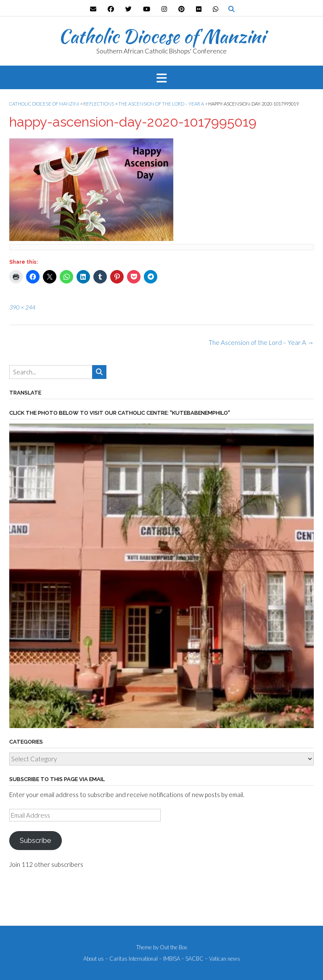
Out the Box (173, 947)
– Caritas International (131, 959)
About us (94, 959)
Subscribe (35, 840)
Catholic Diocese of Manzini (162, 36)
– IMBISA (169, 959)
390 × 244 (22, 307)
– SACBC (192, 959)
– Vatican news (222, 959)
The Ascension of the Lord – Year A (261, 342)
